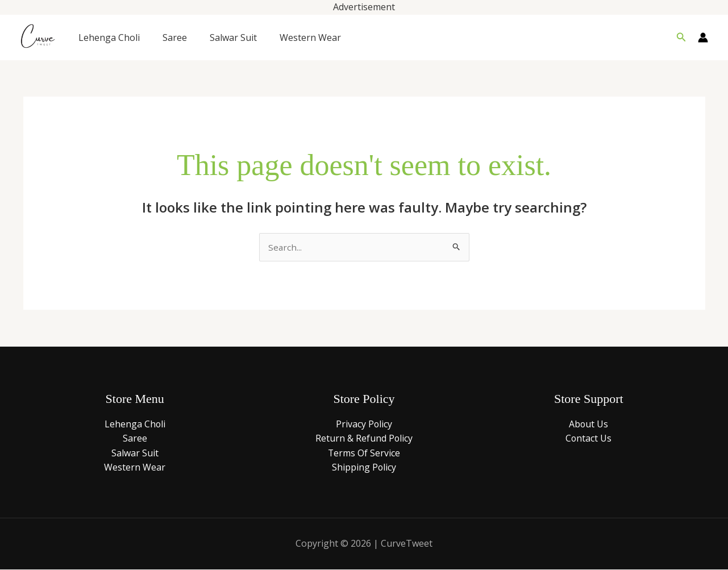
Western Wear (310, 38)
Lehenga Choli (109, 38)
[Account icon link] (703, 38)
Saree (175, 38)
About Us (589, 425)
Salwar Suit (233, 38)
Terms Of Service (364, 453)
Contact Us (589, 439)
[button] (681, 38)
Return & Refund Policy (364, 439)
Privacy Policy (364, 425)
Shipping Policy (364, 468)
